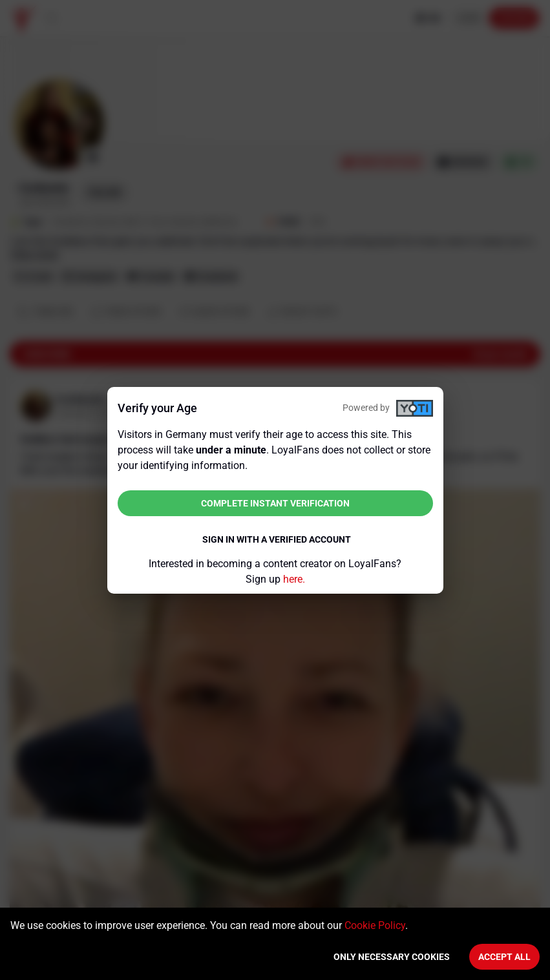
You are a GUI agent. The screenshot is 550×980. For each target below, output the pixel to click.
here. (294, 579)
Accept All (504, 957)
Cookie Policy (375, 925)
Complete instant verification (275, 503)
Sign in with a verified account (277, 539)
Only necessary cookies (392, 957)
